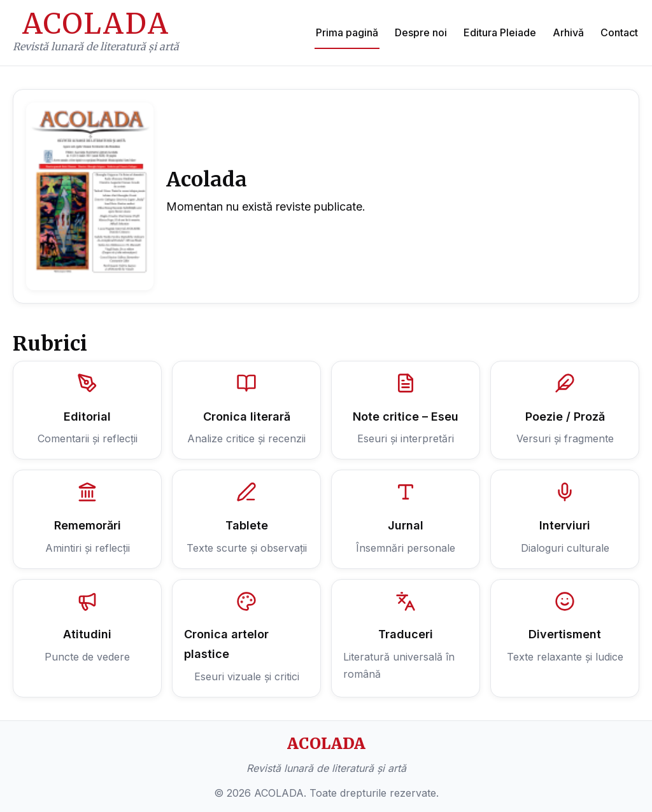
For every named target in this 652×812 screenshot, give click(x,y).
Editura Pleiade (500, 32)
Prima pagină (347, 32)
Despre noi (421, 32)
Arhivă (568, 32)
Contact (619, 32)
